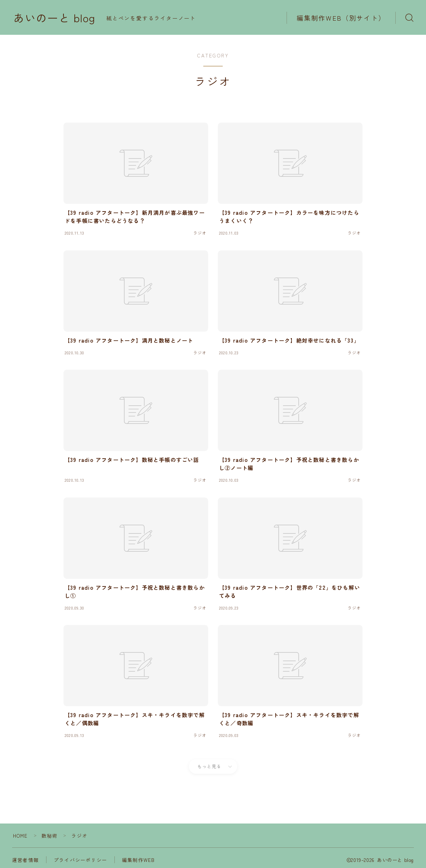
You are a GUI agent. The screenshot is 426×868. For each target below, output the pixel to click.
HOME (20, 835)
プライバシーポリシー (80, 860)
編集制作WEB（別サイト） (341, 18)
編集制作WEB (138, 860)
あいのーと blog (54, 18)
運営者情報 (25, 860)
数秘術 (50, 835)
